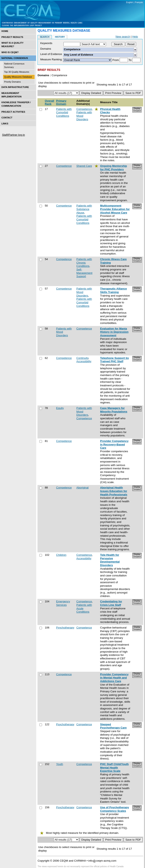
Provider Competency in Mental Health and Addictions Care (114, 678)
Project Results (12, 37)
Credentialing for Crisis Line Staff (111, 603)
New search (123, 37)
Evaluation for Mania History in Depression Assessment (114, 332)
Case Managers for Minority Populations (114, 410)
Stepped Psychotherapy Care (113, 726)
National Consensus (15, 58)
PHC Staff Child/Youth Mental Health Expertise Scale (114, 768)
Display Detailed (137, 110)
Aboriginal (82, 488)
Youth (60, 764)
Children (61, 555)
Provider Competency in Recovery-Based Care (114, 444)
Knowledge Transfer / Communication (16, 104)
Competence (84, 109)
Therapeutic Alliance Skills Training (113, 290)
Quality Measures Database (18, 77)
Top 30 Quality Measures (17, 72)
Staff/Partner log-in (13, 135)
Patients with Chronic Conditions (84, 263)
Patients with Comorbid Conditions (64, 112)
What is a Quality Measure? (12, 45)
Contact (7, 118)
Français (139, 2)
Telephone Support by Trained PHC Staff (115, 360)
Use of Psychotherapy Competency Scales (115, 809)
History (60, 37)
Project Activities (13, 112)
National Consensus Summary (14, 65)
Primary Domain (61, 102)
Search (44, 37)
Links (5, 124)
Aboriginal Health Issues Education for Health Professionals (114, 491)
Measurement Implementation (11, 95)
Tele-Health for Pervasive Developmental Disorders (110, 560)
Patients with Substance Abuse (84, 209)
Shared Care (84, 166)
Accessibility (84, 361)
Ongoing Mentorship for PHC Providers (113, 168)
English (129, 2)
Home (5, 31)
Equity (60, 408)
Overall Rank (49, 102)
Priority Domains (12, 82)
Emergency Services (63, 603)
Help (135, 37)
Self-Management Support (84, 273)
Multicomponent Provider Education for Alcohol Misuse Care (115, 209)
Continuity (82, 358)
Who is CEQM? (10, 52)
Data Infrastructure (15, 87)
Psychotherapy (65, 628)
